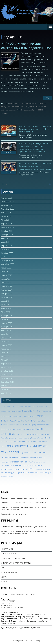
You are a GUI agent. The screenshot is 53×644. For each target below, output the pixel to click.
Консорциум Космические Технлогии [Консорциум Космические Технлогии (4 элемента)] (15, 416)
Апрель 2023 (7, 275)
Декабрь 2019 (7, 316)
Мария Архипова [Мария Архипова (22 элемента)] (12, 420)
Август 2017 (6, 349)
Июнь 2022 (6, 282)
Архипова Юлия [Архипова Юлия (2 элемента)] (23, 407)
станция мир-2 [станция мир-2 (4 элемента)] (45, 473)
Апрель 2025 (7, 224)
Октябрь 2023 (7, 260)
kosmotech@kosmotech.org (13, 621)
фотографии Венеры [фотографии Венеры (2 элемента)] (7, 476)
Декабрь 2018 (7, 327)
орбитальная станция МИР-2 (11, 110)
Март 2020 (6, 312)
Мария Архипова (17, 107)
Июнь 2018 (6, 338)
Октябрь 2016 (7, 378)
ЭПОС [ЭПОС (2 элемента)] (33, 429)
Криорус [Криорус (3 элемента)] (33, 416)
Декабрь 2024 (7, 231)
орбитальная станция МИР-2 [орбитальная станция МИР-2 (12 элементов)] (17, 469)
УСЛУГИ (4, 577)
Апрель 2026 (7, 198)
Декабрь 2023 (7, 253)
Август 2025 (6, 213)
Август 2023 (6, 268)
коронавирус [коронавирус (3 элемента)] (25, 453)
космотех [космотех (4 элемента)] (39, 462)
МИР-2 (26, 107)
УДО (34, 110)
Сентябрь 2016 (8, 382)
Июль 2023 (6, 271)
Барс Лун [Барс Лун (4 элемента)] (35, 406)
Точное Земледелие (9, 572)
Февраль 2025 (7, 227)
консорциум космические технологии (23, 103)
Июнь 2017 (6, 356)
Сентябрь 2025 (8, 209)
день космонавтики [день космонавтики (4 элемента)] (22, 434)
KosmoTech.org (34, 641)
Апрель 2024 (7, 246)
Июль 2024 (6, 242)
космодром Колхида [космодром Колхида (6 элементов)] (18, 462)
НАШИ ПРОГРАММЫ (9, 554)
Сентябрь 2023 (8, 264)
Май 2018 (5, 341)
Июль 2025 (6, 216)
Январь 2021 (7, 294)
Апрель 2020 (7, 308)
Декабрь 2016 (7, 371)
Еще (48, 98)
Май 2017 (5, 360)
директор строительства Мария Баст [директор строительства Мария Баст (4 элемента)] (16, 441)
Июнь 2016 (6, 393)
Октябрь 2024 (7, 235)
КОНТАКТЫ (5, 582)
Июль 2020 (6, 301)
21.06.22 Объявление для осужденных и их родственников (26, 46)
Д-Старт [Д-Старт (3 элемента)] (19, 411)
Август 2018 (6, 330)
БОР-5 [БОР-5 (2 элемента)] (29, 407)
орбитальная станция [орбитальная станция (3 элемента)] (35, 466)
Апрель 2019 (7, 323)
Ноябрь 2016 (7, 375)
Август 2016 (6, 386)
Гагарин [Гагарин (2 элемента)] (13, 411)
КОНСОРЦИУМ (7, 549)
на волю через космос (38, 107)
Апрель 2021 (7, 290)
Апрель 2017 (7, 364)
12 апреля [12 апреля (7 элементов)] (6, 406)
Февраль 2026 (7, 201)
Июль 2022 (6, 279)
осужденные (27, 110)
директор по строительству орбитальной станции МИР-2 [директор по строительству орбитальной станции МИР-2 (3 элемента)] (30, 438)
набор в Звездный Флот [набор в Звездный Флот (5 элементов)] (17, 465)
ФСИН (39, 110)
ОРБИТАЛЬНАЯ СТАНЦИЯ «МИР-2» (14, 558)
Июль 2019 (6, 319)
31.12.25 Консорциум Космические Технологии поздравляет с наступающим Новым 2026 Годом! (35, 166)
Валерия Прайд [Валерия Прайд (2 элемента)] (6, 411)
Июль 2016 (6, 389)
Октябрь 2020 (7, 297)
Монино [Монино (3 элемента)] (28, 429)
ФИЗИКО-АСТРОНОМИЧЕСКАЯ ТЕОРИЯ (16, 563)
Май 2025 (5, 220)
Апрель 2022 (7, 286)
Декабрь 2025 (7, 205)
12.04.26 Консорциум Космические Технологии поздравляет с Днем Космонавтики (35, 129)
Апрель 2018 (7, 345)
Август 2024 (6, 238)
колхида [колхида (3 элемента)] (33, 441)
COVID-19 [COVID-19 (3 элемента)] (14, 407)
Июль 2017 (6, 352)
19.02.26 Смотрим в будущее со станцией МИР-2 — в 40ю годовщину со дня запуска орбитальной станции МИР (33, 148)
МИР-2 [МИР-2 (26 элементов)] (41, 416)
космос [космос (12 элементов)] (31, 462)
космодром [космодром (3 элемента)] (5, 462)
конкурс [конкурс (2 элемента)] (39, 441)
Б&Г (3, 568)
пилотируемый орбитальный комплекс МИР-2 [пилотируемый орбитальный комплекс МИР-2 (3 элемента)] (23, 473)
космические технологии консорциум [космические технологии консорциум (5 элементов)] (31, 458)
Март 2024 (6, 249)
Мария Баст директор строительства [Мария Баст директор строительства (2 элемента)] (34, 425)
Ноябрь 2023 (7, 257)
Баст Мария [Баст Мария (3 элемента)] (43, 407)
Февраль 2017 (7, 367)
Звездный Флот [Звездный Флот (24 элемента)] (32, 411)
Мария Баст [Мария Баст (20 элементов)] (29, 420)
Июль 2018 (6, 334)
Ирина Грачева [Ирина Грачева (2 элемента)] (47, 411)
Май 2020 (5, 305)
